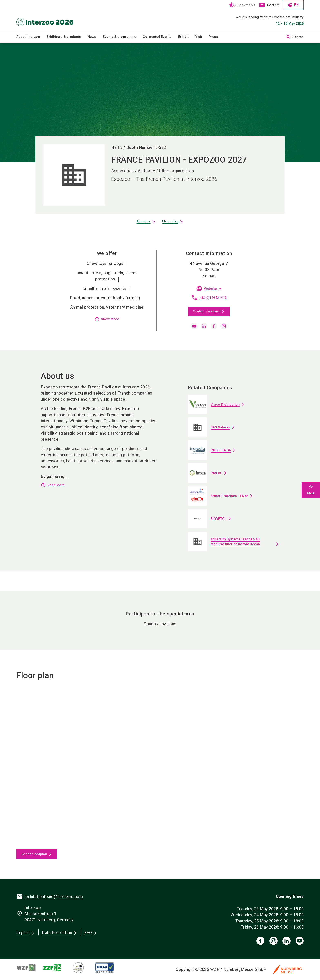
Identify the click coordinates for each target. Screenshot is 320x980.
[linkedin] (204, 326)
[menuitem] (31, 37)
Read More (53, 485)
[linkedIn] (287, 941)
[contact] (269, 5)
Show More (107, 319)
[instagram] (224, 326)
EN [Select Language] (293, 5)
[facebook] (214, 326)
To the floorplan (34, 854)
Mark (311, 490)
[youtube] (194, 326)
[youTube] (300, 941)
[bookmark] (240, 5)
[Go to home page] (50, 16)
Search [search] (295, 37)
